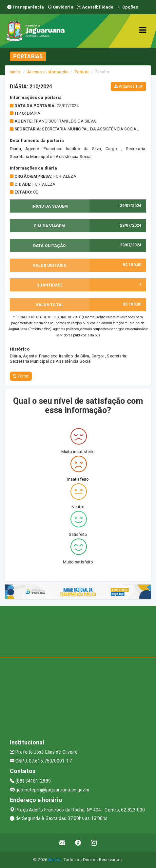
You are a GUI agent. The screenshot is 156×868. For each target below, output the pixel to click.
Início (15, 72)
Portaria (82, 72)
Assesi (55, 860)
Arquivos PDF (128, 86)
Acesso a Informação (48, 72)
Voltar (21, 376)
